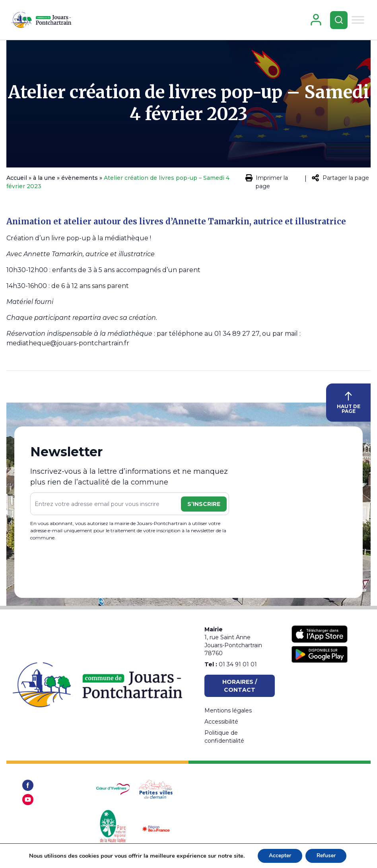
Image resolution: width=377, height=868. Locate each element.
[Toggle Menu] (357, 21)
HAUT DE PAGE (349, 406)
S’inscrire (204, 507)
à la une (44, 181)
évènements (80, 181)
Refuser (327, 855)
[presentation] (91, 570)
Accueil (17, 181)
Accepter (279, 855)
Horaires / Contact (240, 686)
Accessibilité (221, 722)
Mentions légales (228, 710)
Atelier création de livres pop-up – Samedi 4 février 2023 (188, 106)
